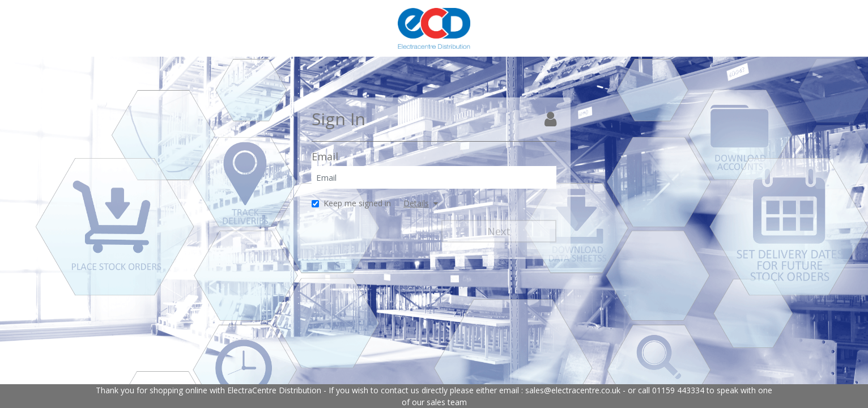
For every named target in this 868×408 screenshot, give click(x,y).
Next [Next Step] (499, 231)
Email (325, 156)
